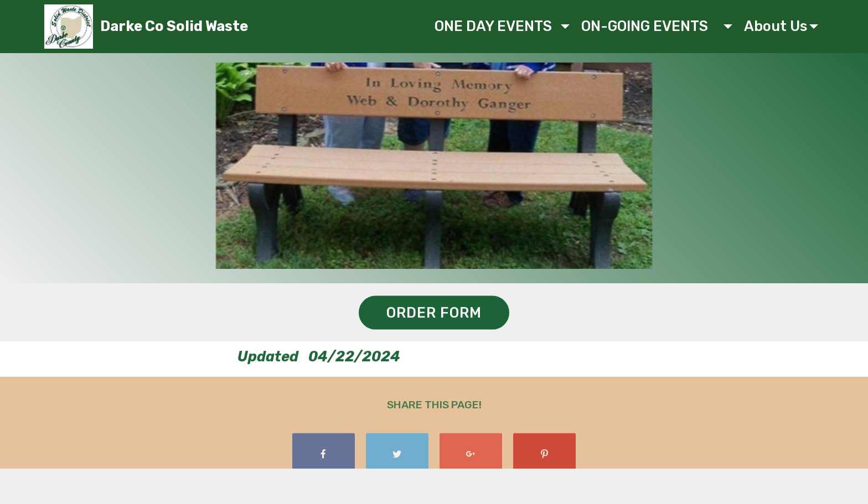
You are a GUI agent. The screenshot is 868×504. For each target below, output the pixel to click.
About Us (776, 26)
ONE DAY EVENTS (497, 26)
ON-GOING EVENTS (651, 26)
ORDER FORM (434, 313)
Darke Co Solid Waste (174, 26)
